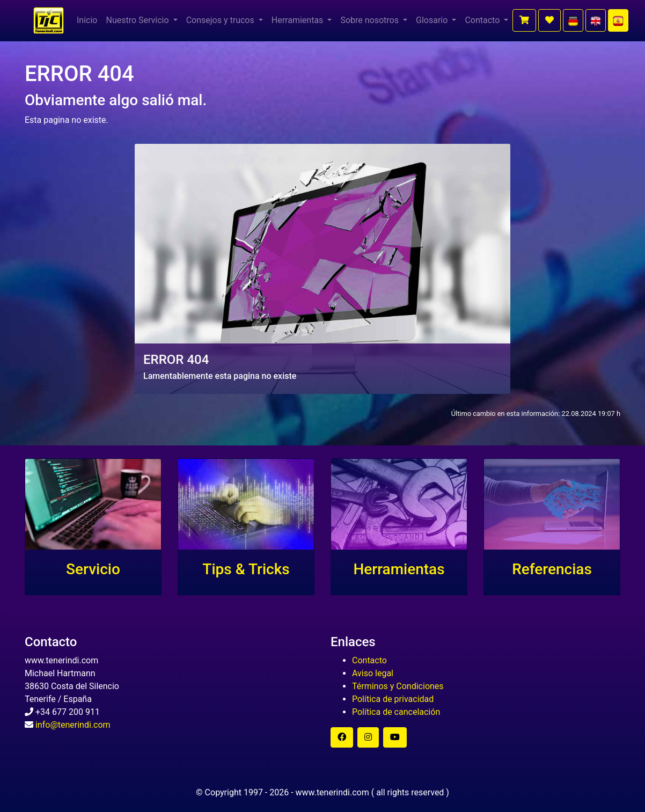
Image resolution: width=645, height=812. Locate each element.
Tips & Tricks (246, 569)
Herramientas (399, 569)
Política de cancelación (396, 712)
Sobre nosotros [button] (371, 20)
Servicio (93, 569)
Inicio (87, 20)
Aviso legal (373, 673)
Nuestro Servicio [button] (138, 20)
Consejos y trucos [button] (221, 20)
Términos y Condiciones (398, 686)
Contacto (369, 660)
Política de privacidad (393, 699)
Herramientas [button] (299, 20)
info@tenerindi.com (73, 725)
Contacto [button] (483, 20)
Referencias (552, 569)
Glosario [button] (433, 20)
